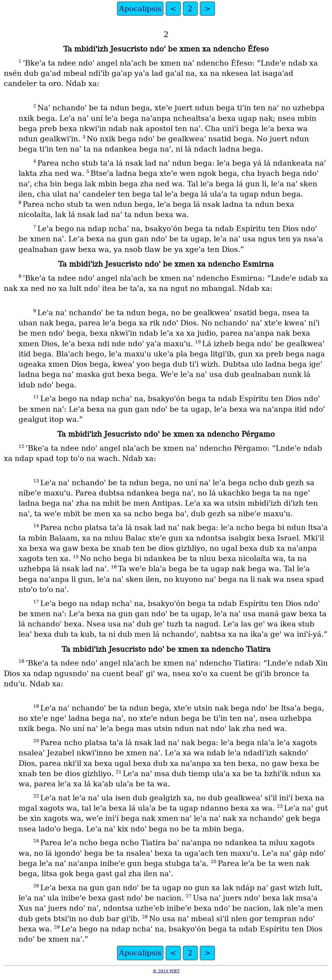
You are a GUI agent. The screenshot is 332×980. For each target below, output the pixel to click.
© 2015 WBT (166, 971)
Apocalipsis (140, 9)
